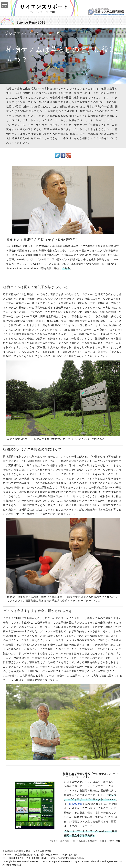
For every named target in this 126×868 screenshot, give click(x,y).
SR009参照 (76, 804)
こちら (66, 268)
